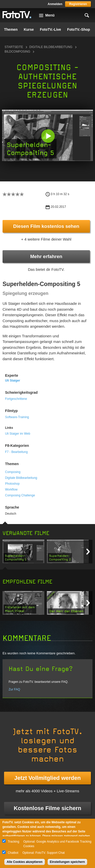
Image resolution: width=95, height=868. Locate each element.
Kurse (29, 29)
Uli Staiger (13, 381)
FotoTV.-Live (50, 29)
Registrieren (78, 4)
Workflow (11, 490)
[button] (48, 136)
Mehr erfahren (46, 256)
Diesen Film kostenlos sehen (46, 226)
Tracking (13, 842)
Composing (13, 472)
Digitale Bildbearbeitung (51, 47)
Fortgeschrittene (16, 399)
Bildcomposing (17, 52)
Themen (11, 29)
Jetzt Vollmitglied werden (47, 778)
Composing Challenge (20, 495)
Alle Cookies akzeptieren (24, 862)
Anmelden (55, 4)
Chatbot (13, 853)
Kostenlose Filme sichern (48, 808)
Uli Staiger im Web (18, 434)
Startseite (14, 47)
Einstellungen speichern (68, 862)
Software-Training (17, 417)
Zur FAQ (14, 689)
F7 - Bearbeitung (16, 452)
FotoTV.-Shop (79, 29)
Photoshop (12, 484)
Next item (88, 552)
